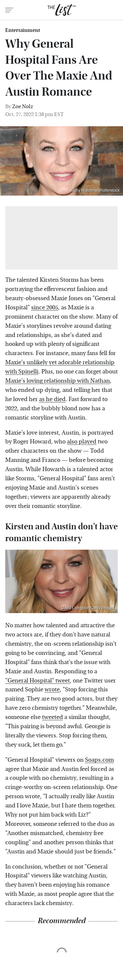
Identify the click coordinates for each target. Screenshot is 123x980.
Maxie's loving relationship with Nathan (58, 381)
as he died (52, 399)
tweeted (52, 717)
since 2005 (45, 308)
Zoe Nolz (23, 106)
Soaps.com (99, 760)
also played (82, 442)
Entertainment (23, 30)
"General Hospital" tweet (38, 681)
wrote (52, 690)
